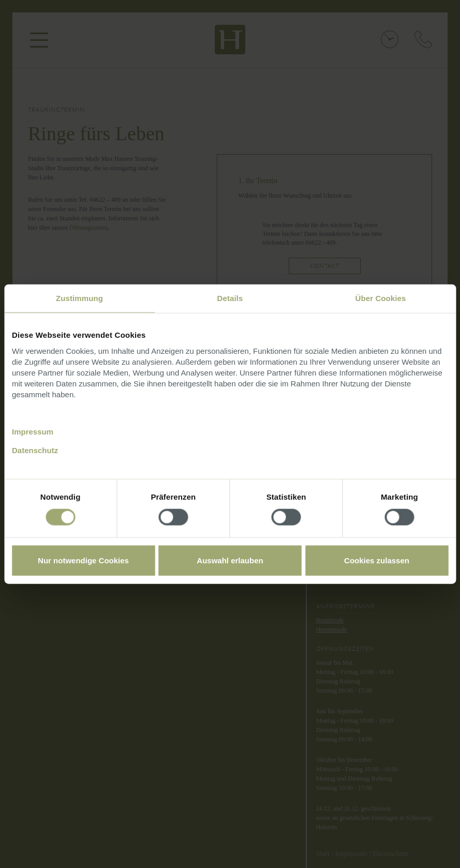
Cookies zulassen (377, 560)
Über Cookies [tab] (381, 298)
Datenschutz (35, 450)
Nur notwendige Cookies (83, 560)
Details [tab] (230, 298)
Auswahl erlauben (230, 560)
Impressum (33, 431)
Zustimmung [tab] (79, 298)
